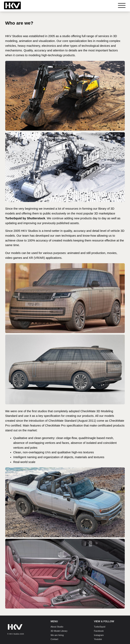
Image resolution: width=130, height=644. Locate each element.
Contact (54, 639)
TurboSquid (100, 627)
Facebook (99, 631)
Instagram (99, 635)
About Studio (57, 627)
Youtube (98, 639)
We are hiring (57, 635)
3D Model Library (59, 631)
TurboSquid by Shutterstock (25, 218)
